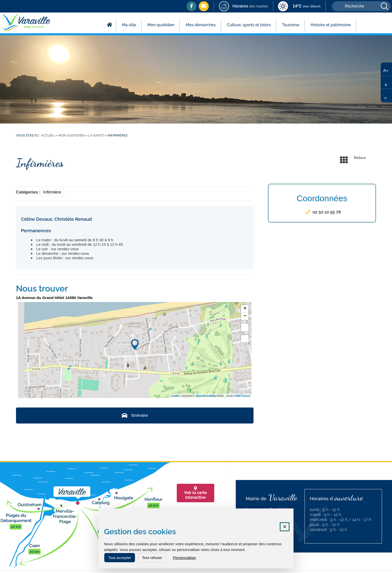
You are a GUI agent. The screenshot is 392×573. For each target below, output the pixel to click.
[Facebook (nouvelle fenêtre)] (191, 6)
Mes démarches (201, 25)
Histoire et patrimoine (331, 25)
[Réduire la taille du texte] (386, 95)
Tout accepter (120, 558)
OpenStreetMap (206, 396)
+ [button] (245, 309)
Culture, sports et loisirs (249, 25)
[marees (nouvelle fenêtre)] (243, 7)
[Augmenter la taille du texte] (386, 70)
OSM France (242, 396)
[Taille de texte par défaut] (386, 82)
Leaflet (175, 396)
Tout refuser (152, 558)
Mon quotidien (161, 25)
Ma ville (129, 25)
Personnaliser (184, 558)
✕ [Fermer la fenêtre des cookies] (285, 527)
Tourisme (291, 25)
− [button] (245, 316)
